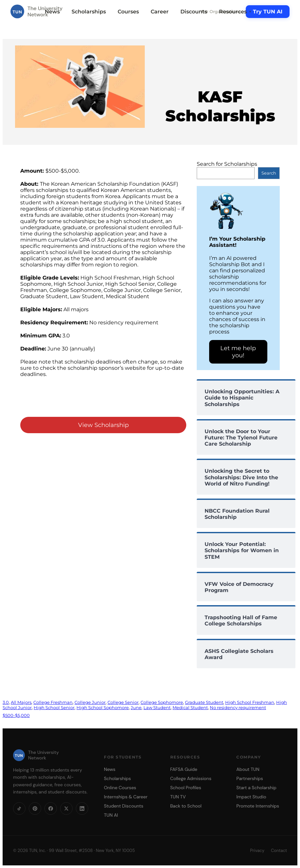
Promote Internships (258, 806)
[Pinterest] (35, 808)
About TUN (248, 769)
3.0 (6, 702)
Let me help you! (238, 352)
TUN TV (178, 797)
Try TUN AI (268, 12)
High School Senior (54, 707)
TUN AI (111, 815)
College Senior (123, 702)
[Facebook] (51, 808)
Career (160, 12)
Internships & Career (126, 797)
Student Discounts (124, 806)
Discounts (194, 12)
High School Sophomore (103, 707)
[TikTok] (19, 808)
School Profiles (186, 788)
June (136, 707)
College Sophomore (162, 702)
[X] (66, 808)
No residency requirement (238, 707)
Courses (128, 12)
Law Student (157, 707)
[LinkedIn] (82, 808)
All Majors (21, 702)
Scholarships (89, 12)
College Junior (90, 702)
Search (269, 173)
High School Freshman (250, 702)
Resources (235, 12)
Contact (279, 851)
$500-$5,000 (16, 715)
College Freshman (53, 702)
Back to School (186, 806)
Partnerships (250, 778)
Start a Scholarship (256, 788)
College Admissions (191, 778)
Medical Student (190, 707)
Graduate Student (204, 702)
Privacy (257, 851)
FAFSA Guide (184, 769)
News (52, 12)
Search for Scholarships (227, 164)
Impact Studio (251, 797)
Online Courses (120, 788)
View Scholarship (103, 425)
